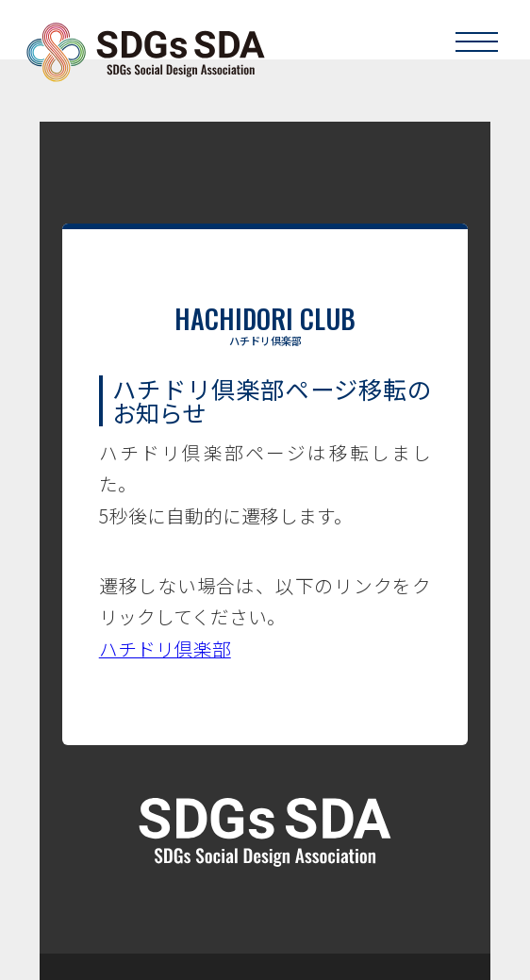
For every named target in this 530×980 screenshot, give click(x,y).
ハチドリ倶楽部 (165, 648)
